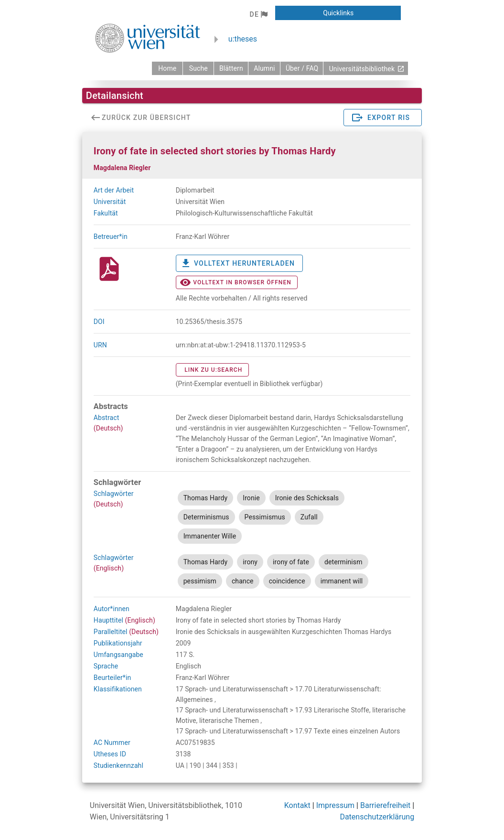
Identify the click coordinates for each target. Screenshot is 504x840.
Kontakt (297, 805)
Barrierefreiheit (385, 805)
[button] (258, 14)
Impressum (336, 805)
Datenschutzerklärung (377, 817)
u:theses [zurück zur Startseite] (243, 39)
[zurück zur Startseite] (167, 68)
